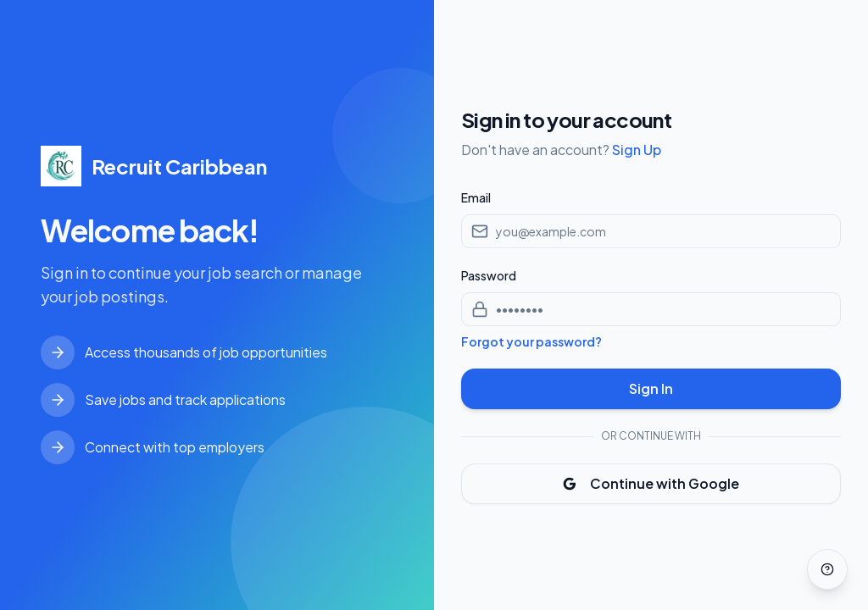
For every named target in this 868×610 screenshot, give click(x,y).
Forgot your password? (531, 341)
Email (476, 197)
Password (489, 275)
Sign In (651, 388)
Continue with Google (651, 483)
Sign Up (637, 150)
